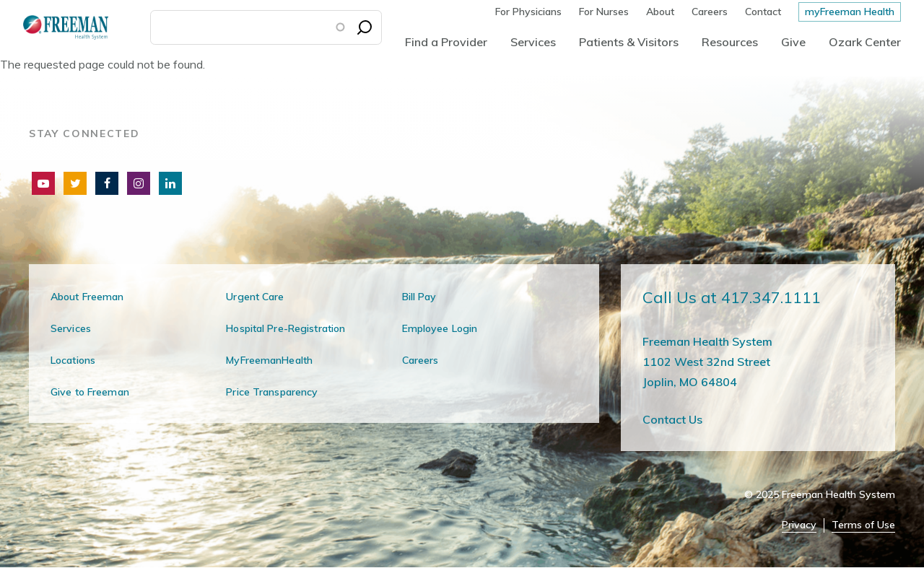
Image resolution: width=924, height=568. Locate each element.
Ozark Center (865, 42)
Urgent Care (255, 297)
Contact (763, 12)
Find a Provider (446, 42)
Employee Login (440, 328)
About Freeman (87, 297)
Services (533, 42)
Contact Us (672, 419)
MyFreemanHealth (269, 360)
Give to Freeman (90, 392)
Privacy (799, 525)
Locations (73, 360)
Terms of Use (863, 525)
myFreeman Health (850, 12)
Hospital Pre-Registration (286, 328)
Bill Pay (419, 297)
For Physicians (528, 12)
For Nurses (604, 12)
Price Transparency (272, 392)
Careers (710, 12)
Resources (730, 42)
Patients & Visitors (629, 42)
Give (793, 42)
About (660, 12)
